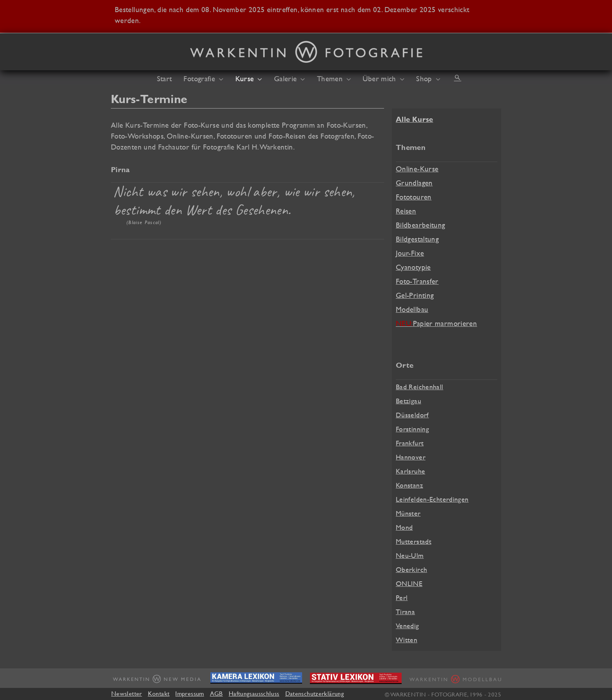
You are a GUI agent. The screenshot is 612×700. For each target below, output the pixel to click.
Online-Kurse (417, 169)
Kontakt (159, 693)
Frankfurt (410, 443)
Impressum (189, 693)
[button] (457, 77)
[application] (219, 78)
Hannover (411, 457)
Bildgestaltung (417, 239)
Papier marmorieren (436, 323)
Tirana (405, 612)
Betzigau (408, 401)
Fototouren (414, 197)
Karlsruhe (410, 471)
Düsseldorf (412, 415)
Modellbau (412, 309)
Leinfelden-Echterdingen (432, 499)
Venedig (407, 626)
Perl (402, 598)
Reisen (406, 211)
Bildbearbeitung (421, 225)
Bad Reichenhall (420, 387)
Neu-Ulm (410, 555)
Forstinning (412, 429)
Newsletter (127, 693)
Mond (404, 527)
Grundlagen (414, 183)
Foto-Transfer (417, 281)
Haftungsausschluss (254, 693)
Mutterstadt (414, 541)
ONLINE (409, 583)
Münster (408, 513)
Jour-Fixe (410, 253)
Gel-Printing (415, 295)
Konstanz (409, 485)
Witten (407, 640)
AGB (216, 693)
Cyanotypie (413, 267)
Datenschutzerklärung (315, 693)
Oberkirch (411, 569)
